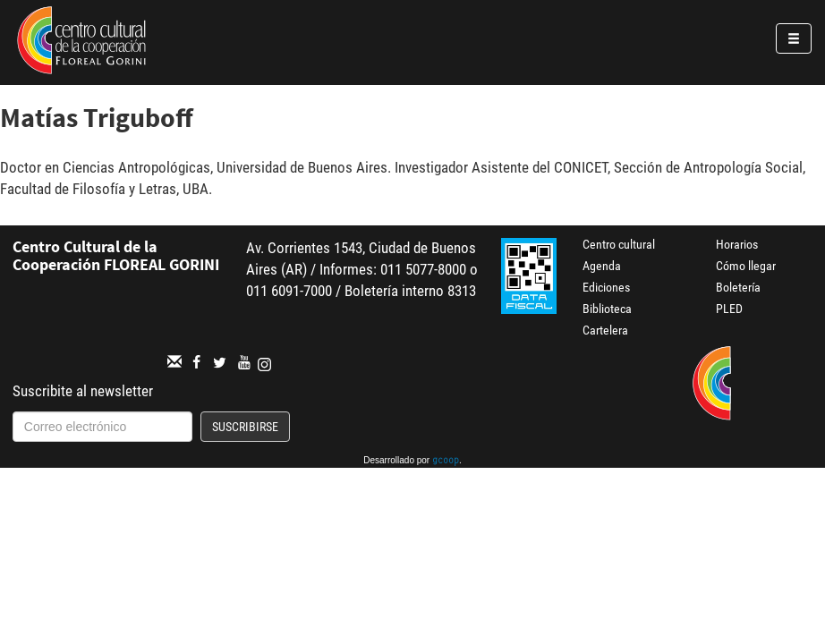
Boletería (738, 287)
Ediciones (606, 287)
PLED (729, 309)
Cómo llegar (746, 266)
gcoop (446, 462)
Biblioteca (607, 309)
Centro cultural (619, 244)
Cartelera (605, 330)
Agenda (602, 266)
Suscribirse (245, 427)
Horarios (737, 244)
